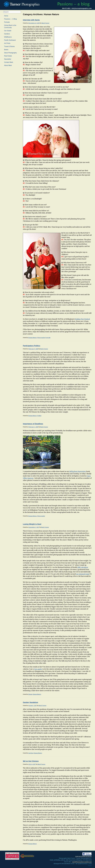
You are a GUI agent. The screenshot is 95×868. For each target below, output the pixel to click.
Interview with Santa (31, 20)
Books (6, 50)
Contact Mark (9, 62)
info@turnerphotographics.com (82, 8)
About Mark (8, 65)
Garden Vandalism (30, 702)
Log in (90, 865)
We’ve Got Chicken (31, 761)
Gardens (31, 753)
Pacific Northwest (10, 40)
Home (6, 16)
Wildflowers (8, 37)
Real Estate (8, 56)
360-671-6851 (66, 8)
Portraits (48, 338)
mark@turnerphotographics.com (82, 862)
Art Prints (7, 43)
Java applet (38, 669)
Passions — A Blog (10, 19)
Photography (41, 338)
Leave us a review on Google (83, 856)
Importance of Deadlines (33, 424)
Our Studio (8, 31)
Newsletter (8, 59)
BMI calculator (83, 567)
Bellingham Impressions (78, 471)
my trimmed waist (83, 574)
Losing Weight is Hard (32, 524)
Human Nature (33, 338)
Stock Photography (10, 53)
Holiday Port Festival (82, 319)
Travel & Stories (9, 46)
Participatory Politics (32, 346)
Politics (39, 416)
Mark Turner (46, 23)
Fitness (30, 694)
